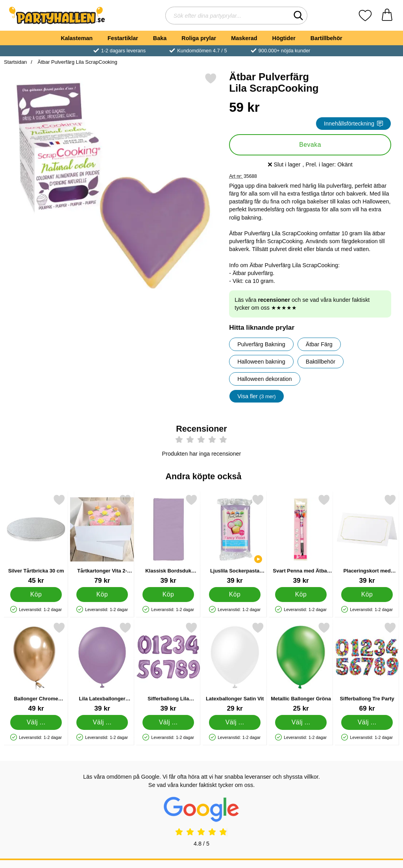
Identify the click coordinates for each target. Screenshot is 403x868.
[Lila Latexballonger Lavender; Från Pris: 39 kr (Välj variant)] (102, 667)
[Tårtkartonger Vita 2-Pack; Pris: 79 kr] (102, 539)
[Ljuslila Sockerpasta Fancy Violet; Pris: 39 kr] (235, 539)
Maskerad (244, 38)
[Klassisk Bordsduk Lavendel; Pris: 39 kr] (168, 539)
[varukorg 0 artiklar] (387, 16)
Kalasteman (77, 38)
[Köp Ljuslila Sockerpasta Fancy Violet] (235, 595)
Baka (160, 38)
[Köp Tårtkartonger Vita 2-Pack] (102, 595)
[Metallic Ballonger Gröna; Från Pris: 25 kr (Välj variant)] (301, 667)
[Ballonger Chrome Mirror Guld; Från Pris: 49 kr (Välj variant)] (36, 667)
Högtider (284, 38)
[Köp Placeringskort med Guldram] (367, 595)
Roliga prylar (199, 38)
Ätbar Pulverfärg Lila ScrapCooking (77, 62)
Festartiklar (123, 38)
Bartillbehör (326, 38)
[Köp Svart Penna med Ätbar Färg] (301, 595)
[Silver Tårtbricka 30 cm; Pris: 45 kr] (36, 539)
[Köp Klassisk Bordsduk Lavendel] (169, 595)
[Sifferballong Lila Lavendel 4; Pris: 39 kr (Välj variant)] (168, 667)
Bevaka (310, 145)
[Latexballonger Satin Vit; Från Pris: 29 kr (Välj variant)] (235, 667)
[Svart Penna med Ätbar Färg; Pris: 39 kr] (301, 539)
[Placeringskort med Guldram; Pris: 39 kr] (367, 539)
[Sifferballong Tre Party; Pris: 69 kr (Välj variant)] (367, 667)
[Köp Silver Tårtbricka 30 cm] (36, 595)
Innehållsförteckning (353, 124)
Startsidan (15, 62)
